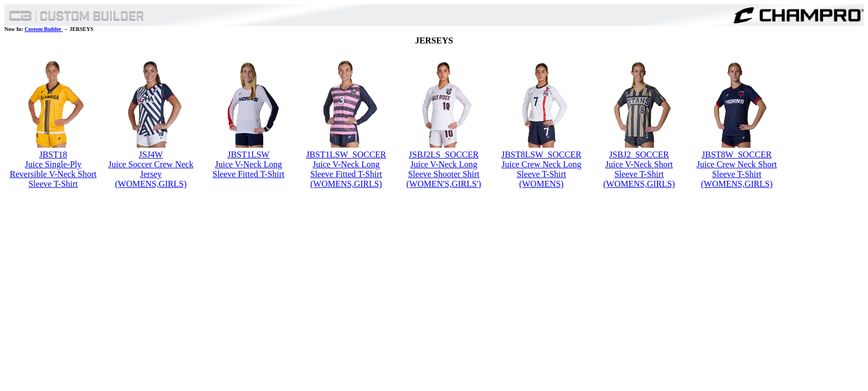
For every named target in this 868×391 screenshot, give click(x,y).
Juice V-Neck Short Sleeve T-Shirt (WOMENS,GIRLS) (639, 174)
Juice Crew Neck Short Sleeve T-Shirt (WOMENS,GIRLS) (737, 174)
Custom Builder (43, 29)
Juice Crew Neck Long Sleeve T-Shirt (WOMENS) (541, 174)
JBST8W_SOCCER (737, 154)
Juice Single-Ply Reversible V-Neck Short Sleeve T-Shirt (53, 174)
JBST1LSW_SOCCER (346, 154)
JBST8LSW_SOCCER (541, 154)
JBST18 (53, 154)
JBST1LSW (248, 154)
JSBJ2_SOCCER (639, 154)
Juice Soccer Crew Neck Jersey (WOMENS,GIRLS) (151, 174)
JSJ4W (151, 154)
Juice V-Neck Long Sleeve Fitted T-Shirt (248, 169)
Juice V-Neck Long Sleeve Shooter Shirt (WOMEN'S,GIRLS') (444, 174)
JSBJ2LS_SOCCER (444, 154)
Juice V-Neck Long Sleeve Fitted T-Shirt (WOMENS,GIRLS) (346, 174)
